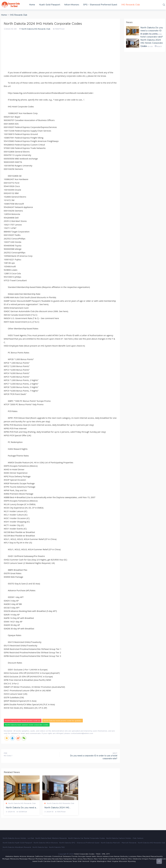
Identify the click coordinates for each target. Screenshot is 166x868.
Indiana (106, 856)
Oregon (145, 859)
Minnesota (14, 859)
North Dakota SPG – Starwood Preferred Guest (79, 843)
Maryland (146, 856)
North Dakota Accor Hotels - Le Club (18, 838)
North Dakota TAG (57, 847)
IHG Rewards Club (131, 5)
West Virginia (113, 861)
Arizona (23, 856)
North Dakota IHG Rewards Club (36, 29)
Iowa (111, 856)
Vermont (86, 861)
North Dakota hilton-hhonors (46, 843)
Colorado (48, 856)
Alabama (9, 856)
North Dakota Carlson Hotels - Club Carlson (125, 838)
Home (32, 5)
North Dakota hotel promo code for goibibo (63, 721)
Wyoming (132, 861)
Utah (80, 861)
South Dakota (57, 861)
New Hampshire (66, 859)
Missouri (32, 859)
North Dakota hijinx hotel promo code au (23, 721)
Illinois (100, 856)
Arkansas (30, 856)
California (39, 856)
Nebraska (47, 859)
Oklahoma (137, 859)
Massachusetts (157, 856)
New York (98, 859)
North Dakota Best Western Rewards (51, 838)
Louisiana (132, 856)
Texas (75, 861)
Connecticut (57, 856)
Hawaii (88, 856)
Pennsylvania (154, 859)
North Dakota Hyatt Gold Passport (17, 843)
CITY (108, 854)
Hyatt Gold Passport (50, 5)
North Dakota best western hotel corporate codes (27, 725)
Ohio (130, 859)
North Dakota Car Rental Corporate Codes (87, 838)
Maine (139, 856)
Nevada (55, 859)
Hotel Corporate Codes (84, 854)
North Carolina (109, 859)
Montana (39, 859)
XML (104, 854)
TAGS (98, 854)
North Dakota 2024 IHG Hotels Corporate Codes (57, 808)
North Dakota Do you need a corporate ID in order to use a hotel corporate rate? (21, 808)
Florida (74, 856)
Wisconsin (123, 861)
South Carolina (44, 861)
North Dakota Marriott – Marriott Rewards (119, 843)
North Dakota (122, 859)
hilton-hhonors (72, 5)
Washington (102, 861)
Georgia (81, 856)
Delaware (67, 856)
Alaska (16, 856)
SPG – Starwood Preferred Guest (100, 5)
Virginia (93, 861)
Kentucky (124, 856)
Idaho (94, 856)
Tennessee (68, 861)
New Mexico (88, 859)
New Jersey (78, 859)
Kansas (117, 856)
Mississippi (23, 859)
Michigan (6, 859)
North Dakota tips (40, 847)
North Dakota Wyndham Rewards (17, 847)
